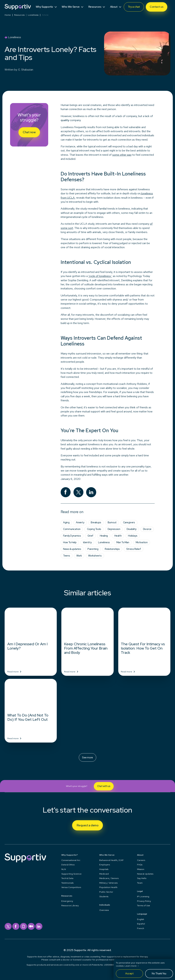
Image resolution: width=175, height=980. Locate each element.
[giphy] (23, 926)
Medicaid (104, 874)
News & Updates (145, 874)
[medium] (31, 926)
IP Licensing (143, 896)
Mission (141, 869)
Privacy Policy (144, 901)
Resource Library (70, 905)
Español (141, 924)
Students (104, 896)
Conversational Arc (71, 860)
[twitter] (79, 492)
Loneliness (33, 15)
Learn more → (132, 966)
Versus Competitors (71, 887)
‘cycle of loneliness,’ (100, 276)
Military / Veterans (108, 883)
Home (8, 15)
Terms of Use (144, 905)
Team (140, 883)
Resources (19, 15)
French (141, 928)
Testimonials (67, 883)
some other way (122, 155)
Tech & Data (67, 878)
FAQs (140, 865)
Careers (141, 860)
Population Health (108, 887)
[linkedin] (91, 492)
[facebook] (66, 492)
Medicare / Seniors (109, 878)
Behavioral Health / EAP (111, 860)
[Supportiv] (18, 7)
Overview (104, 910)
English (141, 919)
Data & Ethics (68, 865)
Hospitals (104, 869)
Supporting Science (71, 874)
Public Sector (106, 892)
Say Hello (142, 878)
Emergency (67, 901)
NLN (64, 869)
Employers (105, 865)
